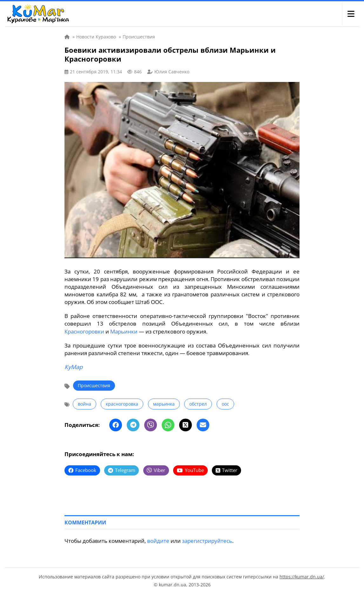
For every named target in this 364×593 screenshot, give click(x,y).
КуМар (74, 367)
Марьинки (124, 331)
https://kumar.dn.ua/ (302, 576)
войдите (158, 540)
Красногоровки (84, 331)
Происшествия (94, 385)
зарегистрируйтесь (207, 540)
